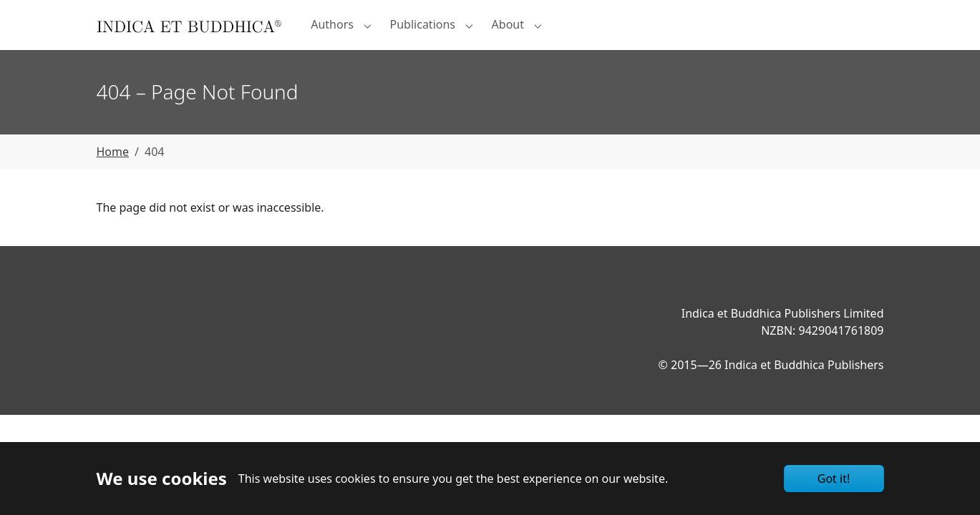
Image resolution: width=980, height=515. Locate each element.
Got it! (834, 479)
